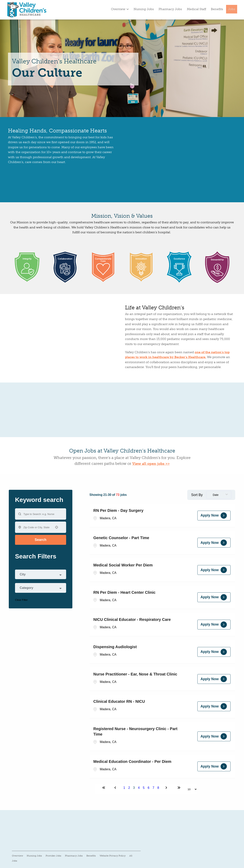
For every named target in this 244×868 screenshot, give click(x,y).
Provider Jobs (53, 856)
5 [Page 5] (144, 788)
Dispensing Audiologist (115, 647)
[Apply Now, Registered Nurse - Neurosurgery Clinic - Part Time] (214, 736)
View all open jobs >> (151, 464)
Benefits (217, 9)
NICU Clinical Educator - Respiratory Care (132, 619)
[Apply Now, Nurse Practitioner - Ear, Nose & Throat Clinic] (214, 679)
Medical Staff (197, 9)
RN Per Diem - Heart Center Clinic (125, 592)
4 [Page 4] (139, 788)
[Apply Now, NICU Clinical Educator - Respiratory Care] (214, 625)
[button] (57, 527)
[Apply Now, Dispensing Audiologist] (214, 652)
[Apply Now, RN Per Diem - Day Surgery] (214, 516)
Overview (120, 9)
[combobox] (37, 527)
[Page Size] (190, 789)
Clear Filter (21, 600)
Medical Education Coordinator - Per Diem (132, 761)
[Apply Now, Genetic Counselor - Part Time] (214, 543)
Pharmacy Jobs (170, 9)
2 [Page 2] (129, 788)
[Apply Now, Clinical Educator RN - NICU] (214, 706)
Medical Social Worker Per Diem (123, 565)
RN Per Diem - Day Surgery (118, 510)
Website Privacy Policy (113, 856)
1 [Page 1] (124, 788)
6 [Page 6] (149, 788)
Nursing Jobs (144, 9)
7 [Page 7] (153, 788)
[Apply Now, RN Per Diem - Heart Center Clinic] (214, 597)
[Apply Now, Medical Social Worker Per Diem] (214, 570)
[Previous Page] (116, 788)
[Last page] (179, 788)
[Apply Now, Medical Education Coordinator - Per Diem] (214, 766)
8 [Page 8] (158, 788)
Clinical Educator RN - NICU (119, 701)
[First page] (104, 788)
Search (41, 540)
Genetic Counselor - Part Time (121, 538)
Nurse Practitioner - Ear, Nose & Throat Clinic (135, 674)
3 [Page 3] (134, 788)
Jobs (232, 9)
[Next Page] (167, 788)
